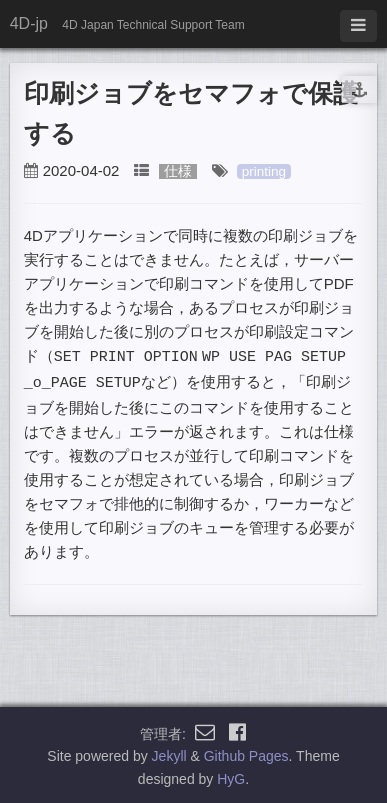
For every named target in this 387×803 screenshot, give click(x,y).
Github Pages (246, 754)
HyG (231, 777)
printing (264, 171)
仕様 (178, 171)
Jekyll (169, 754)
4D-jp (29, 23)
